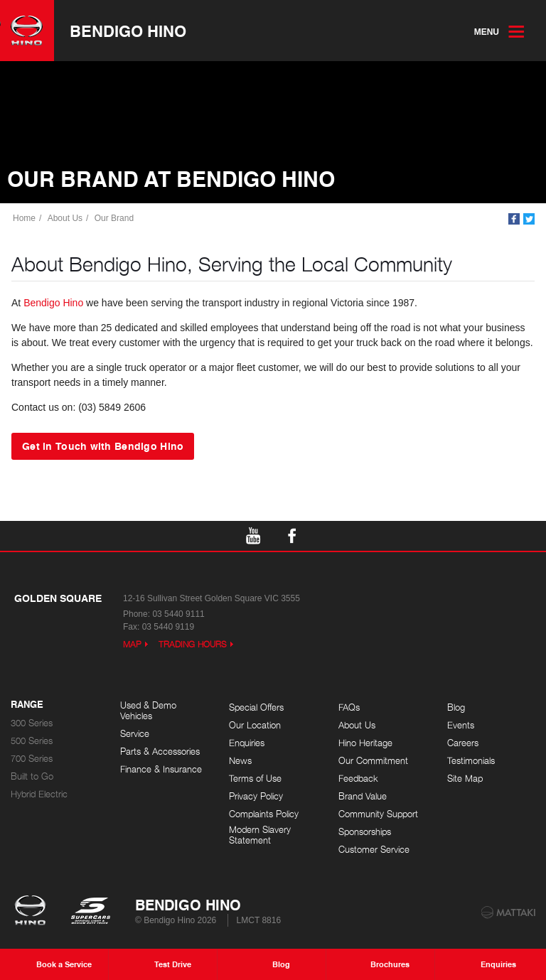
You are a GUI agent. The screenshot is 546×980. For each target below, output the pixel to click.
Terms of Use (255, 779)
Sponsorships (365, 832)
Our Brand (114, 218)
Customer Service (374, 850)
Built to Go (32, 776)
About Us (65, 218)
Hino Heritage (365, 743)
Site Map (465, 779)
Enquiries (247, 743)
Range (27, 705)
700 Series (32, 759)
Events (461, 725)
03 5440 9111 (178, 614)
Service (135, 734)
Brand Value (363, 796)
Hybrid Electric (39, 794)
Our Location (255, 725)
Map (132, 644)
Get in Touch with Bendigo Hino (103, 446)
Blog (456, 707)
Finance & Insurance (161, 769)
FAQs (349, 707)
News (240, 761)
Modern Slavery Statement (260, 835)
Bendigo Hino (128, 31)
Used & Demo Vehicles (148, 711)
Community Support (378, 814)
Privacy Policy (256, 796)
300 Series (32, 723)
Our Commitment (373, 761)
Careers (463, 743)
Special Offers (256, 707)
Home (24, 218)
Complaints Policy (264, 814)
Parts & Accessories (160, 752)
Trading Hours (193, 644)
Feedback (358, 779)
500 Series (32, 741)
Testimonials (471, 761)
